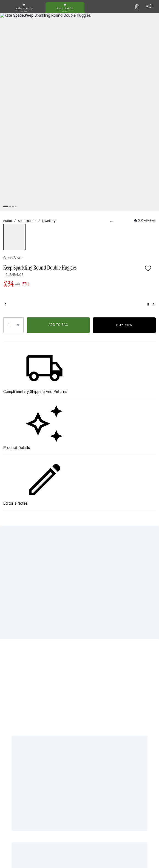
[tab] (58, 5)
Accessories (31, 58)
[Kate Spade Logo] (79, 18)
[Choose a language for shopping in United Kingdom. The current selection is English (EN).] (14, 17)
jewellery (56, 58)
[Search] (94, 17)
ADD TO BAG (112, 171)
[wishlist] (28, 72)
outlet (9, 58)
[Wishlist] (127, 17)
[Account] (139, 17)
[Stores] (33, 17)
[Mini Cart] (151, 17)
